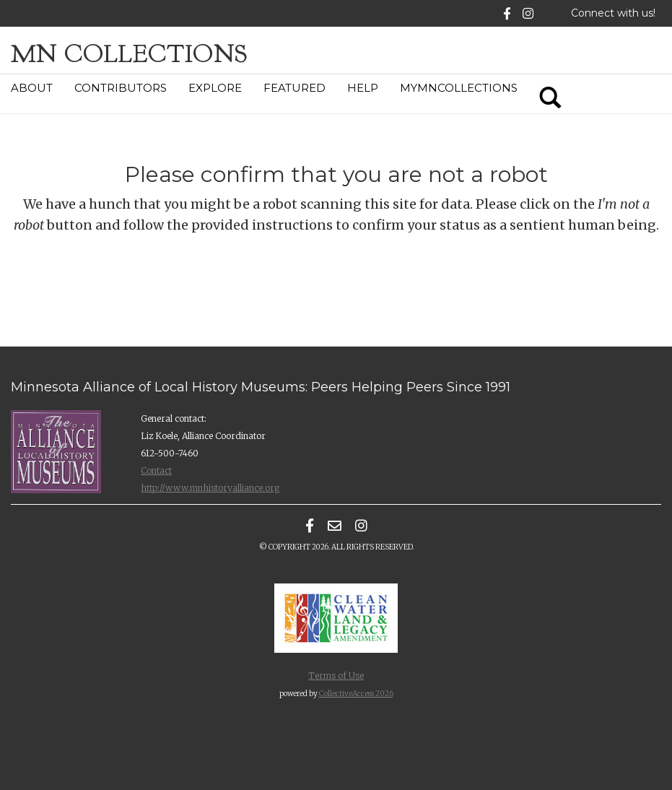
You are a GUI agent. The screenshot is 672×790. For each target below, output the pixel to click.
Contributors (121, 88)
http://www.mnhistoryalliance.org (210, 488)
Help (363, 88)
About (32, 88)
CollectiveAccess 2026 (356, 694)
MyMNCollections (459, 88)
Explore (215, 88)
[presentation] (348, 292)
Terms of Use (336, 676)
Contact (156, 470)
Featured (294, 88)
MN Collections (129, 54)
